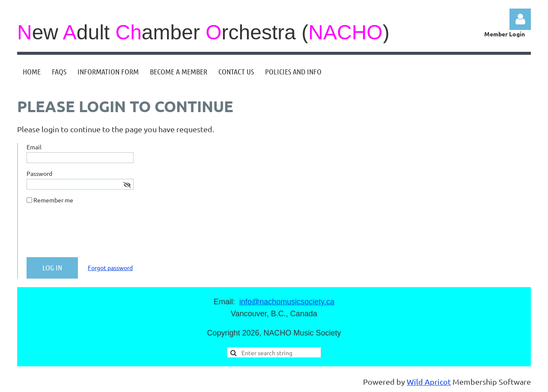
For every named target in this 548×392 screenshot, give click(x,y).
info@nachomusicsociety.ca (287, 302)
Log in (520, 19)
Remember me (53, 200)
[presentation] (92, 234)
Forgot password (110, 267)
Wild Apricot (429, 382)
